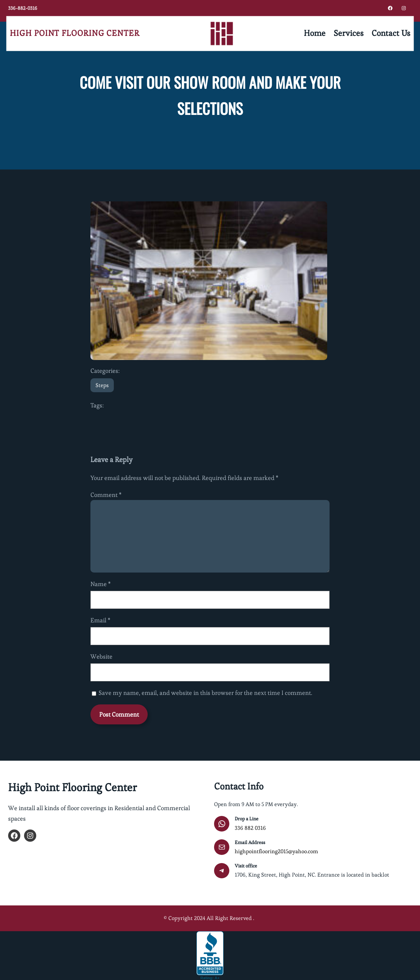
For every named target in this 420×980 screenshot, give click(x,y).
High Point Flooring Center (75, 33)
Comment (106, 495)
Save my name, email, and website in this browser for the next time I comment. (205, 693)
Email (100, 620)
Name (101, 584)
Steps (102, 385)
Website (101, 656)
